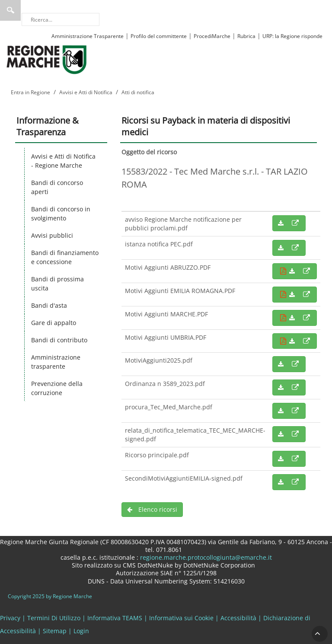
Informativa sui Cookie (181, 618)
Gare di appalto (54, 323)
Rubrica (246, 36)
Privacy (10, 618)
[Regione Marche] (47, 59)
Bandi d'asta (49, 305)
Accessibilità (238, 618)
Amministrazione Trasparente (88, 36)
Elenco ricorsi (152, 509)
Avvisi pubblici (52, 235)
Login (81, 631)
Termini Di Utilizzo (54, 618)
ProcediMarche (212, 36)
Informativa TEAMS (115, 618)
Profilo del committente (159, 36)
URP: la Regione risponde (292, 36)
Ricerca (10, 10)
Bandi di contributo (59, 340)
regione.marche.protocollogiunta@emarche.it (205, 557)
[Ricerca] (61, 19)
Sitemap (55, 631)
